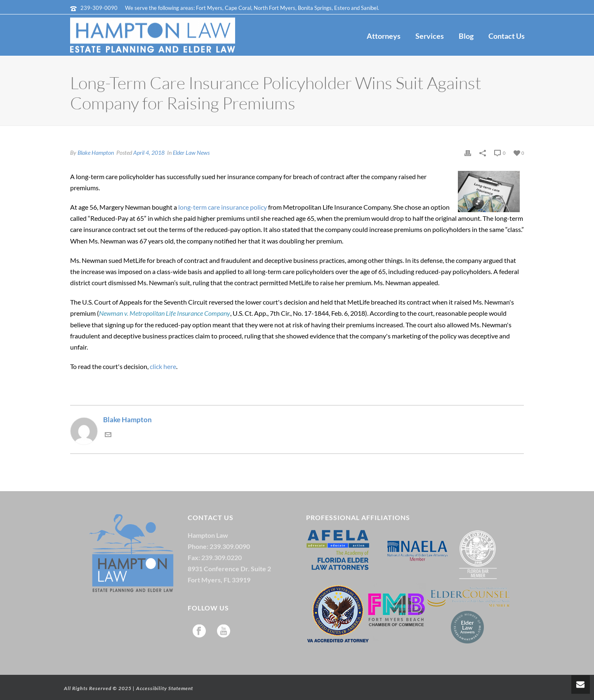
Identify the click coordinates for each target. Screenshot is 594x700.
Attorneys (384, 36)
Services (430, 36)
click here (163, 366)
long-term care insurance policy (223, 207)
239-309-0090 (99, 8)
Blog (466, 36)
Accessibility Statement (165, 688)
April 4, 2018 (149, 153)
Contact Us (507, 36)
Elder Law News (191, 153)
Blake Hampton (96, 153)
